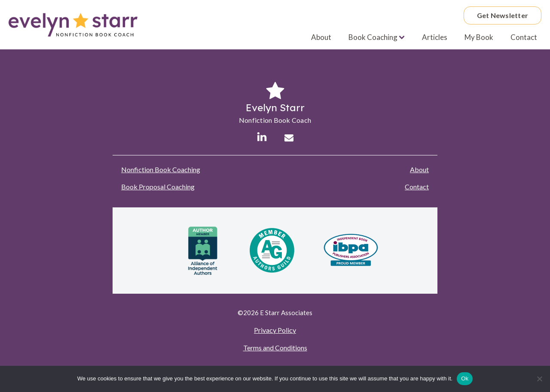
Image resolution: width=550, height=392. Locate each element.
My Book (479, 37)
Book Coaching (377, 37)
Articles (435, 37)
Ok (465, 378)
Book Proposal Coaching (158, 187)
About (321, 37)
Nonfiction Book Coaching (161, 169)
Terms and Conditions (275, 348)
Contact (524, 37)
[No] (539, 379)
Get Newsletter (503, 15)
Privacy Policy (275, 330)
